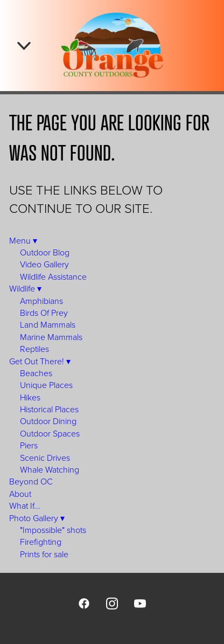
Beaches (36, 373)
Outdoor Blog (45, 252)
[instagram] (112, 603)
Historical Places (49, 409)
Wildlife (25, 288)
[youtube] (140, 603)
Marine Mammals (51, 337)
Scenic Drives (45, 458)
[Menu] (24, 46)
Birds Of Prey (44, 313)
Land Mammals (48, 324)
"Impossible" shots (53, 530)
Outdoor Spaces (50, 433)
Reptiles (34, 349)
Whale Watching (50, 469)
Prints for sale (44, 554)
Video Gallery (44, 264)
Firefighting (41, 542)
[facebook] (84, 603)
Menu (23, 240)
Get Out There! (40, 361)
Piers (29, 445)
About (20, 494)
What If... (25, 505)
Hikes (30, 397)
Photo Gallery (37, 518)
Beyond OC (31, 481)
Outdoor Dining (48, 421)
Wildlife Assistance (53, 276)
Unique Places (46, 385)
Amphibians (41, 301)
